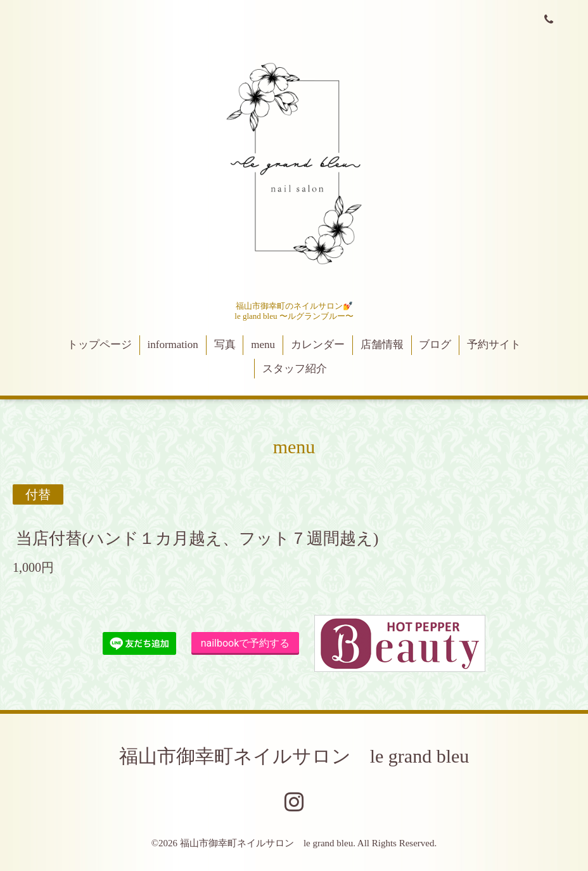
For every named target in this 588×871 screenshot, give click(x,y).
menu (263, 345)
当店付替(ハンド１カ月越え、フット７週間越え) (197, 539)
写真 (225, 345)
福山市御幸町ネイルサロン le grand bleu (294, 756)
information (173, 345)
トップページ (99, 345)
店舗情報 (382, 345)
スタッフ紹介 (295, 369)
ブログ (435, 345)
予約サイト (494, 345)
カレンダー (318, 345)
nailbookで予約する (246, 643)
